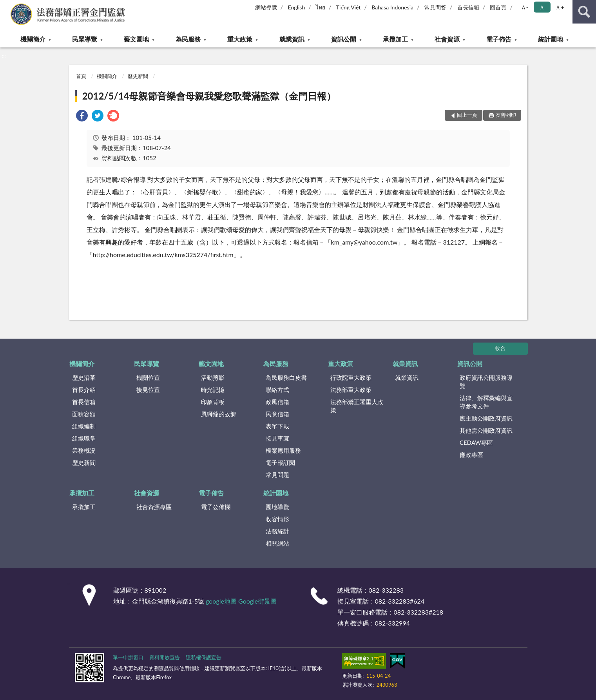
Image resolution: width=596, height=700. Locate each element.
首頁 (81, 76)
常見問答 (435, 7)
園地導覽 (277, 507)
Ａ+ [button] (560, 7)
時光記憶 (213, 390)
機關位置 (148, 377)
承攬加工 (395, 39)
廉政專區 (471, 455)
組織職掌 (84, 438)
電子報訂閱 (280, 462)
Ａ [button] (542, 7)
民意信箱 (277, 414)
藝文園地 (136, 39)
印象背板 (213, 402)
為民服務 (188, 39)
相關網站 (277, 543)
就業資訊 (292, 39)
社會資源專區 (154, 507)
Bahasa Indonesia (392, 7)
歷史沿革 (84, 377)
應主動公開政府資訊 (486, 418)
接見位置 (148, 390)
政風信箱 (277, 402)
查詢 (584, 12)
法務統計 (277, 531)
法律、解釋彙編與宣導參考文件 (486, 402)
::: (6, 6)
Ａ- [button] (524, 7)
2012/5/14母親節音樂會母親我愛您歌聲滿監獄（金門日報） (209, 96)
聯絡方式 (277, 390)
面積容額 (84, 414)
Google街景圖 (257, 601)
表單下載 (277, 426)
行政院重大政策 (351, 377)
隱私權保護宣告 (204, 657)
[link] (82, 117)
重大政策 (240, 39)
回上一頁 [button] (467, 115)
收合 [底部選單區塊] (500, 348)
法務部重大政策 (351, 390)
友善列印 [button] (506, 115)
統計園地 (551, 39)
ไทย (321, 7)
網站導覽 (266, 7)
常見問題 (277, 475)
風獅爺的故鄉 (219, 414)
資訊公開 (344, 39)
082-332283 (386, 590)
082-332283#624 (400, 601)
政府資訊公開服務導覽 (486, 382)
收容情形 (277, 519)
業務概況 (84, 450)
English (297, 7)
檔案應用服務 (283, 450)
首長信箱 (468, 7)
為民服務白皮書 (286, 377)
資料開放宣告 (165, 657)
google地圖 (221, 601)
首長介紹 (84, 390)
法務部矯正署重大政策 (357, 406)
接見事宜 (277, 438)
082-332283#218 (419, 612)
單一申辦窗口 (128, 657)
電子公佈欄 (216, 507)
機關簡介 (33, 39)
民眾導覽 (85, 39)
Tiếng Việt (349, 7)
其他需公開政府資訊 (486, 430)
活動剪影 (213, 377)
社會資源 (447, 39)
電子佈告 (499, 39)
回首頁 (498, 7)
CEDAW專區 (476, 442)
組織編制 (84, 426)
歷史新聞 (138, 76)
